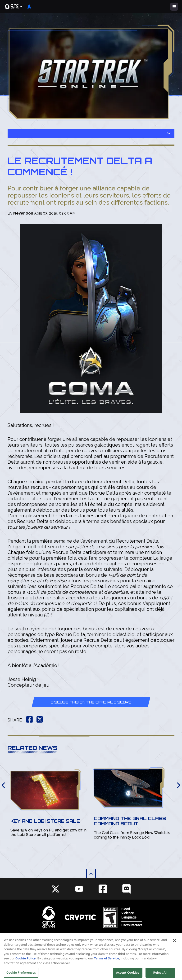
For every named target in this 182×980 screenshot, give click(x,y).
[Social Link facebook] (103, 889)
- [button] (91, 134)
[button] (14, 7)
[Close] (174, 945)
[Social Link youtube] (79, 889)
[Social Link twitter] (55, 889)
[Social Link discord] (127, 889)
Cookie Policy (26, 963)
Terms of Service (107, 963)
